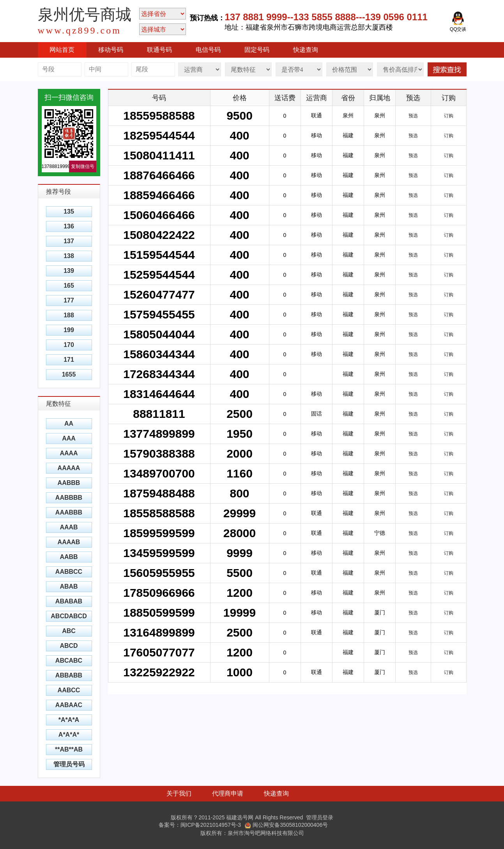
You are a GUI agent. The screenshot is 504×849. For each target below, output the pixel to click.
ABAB (69, 586)
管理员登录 (320, 817)
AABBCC (69, 572)
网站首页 (62, 50)
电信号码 (208, 50)
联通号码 (159, 50)
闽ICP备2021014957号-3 (211, 825)
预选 (413, 116)
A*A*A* (69, 735)
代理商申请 (228, 793)
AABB (69, 557)
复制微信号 (83, 166)
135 (69, 211)
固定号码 (257, 50)
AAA (69, 438)
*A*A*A (69, 720)
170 (69, 345)
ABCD (69, 646)
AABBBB (69, 498)
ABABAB (69, 601)
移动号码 (111, 50)
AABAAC (69, 705)
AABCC (69, 690)
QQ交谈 (458, 21)
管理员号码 (69, 764)
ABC (69, 631)
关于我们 (179, 793)
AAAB (69, 527)
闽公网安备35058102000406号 (286, 825)
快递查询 (306, 50)
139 (69, 271)
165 (69, 286)
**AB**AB (69, 749)
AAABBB (69, 512)
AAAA (69, 453)
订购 (449, 116)
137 (69, 241)
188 (69, 315)
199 (69, 330)
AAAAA (69, 468)
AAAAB (69, 542)
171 (69, 360)
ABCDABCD (69, 616)
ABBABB (69, 675)
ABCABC (69, 661)
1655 (69, 374)
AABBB (69, 483)
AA (69, 424)
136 (69, 226)
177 (69, 300)
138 (69, 256)
